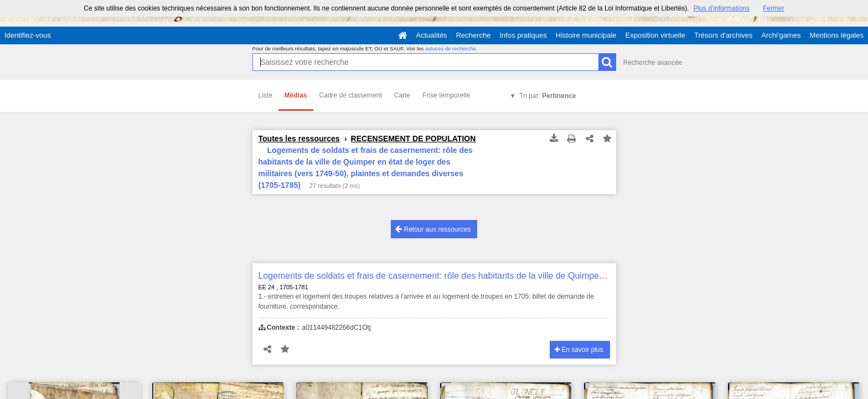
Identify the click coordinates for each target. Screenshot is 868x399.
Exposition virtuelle (655, 35)
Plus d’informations (722, 8)
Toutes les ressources (299, 139)
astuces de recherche (451, 48)
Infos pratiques (523, 35)
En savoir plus (579, 350)
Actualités (431, 35)
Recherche (474, 35)
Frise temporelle (446, 95)
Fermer (774, 8)
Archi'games (781, 35)
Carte (402, 95)
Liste (265, 95)
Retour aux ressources (433, 229)
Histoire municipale (586, 35)
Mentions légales (836, 35)
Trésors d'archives (723, 35)
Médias (296, 95)
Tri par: (547, 96)
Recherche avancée (653, 63)
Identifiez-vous (28, 35)
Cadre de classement (351, 95)
